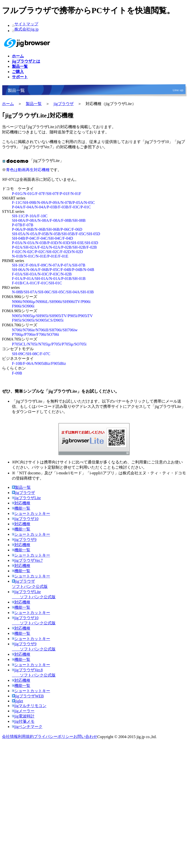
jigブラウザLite (26, 498)
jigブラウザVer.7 (27, 560)
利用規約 (26, 736)
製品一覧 (34, 104)
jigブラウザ (64, 104)
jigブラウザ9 (24, 540)
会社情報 (10, 736)
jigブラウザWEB (28, 696)
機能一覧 (21, 508)
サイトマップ (26, 24)
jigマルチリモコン (29, 706)
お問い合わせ (85, 736)
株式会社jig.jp (26, 29)
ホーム (8, 104)
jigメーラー (23, 711)
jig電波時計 (23, 716)
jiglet (17, 701)
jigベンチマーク (27, 727)
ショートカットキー (31, 513)
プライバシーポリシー (54, 736)
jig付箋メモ (23, 721)
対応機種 (21, 503)
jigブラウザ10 (25, 519)
